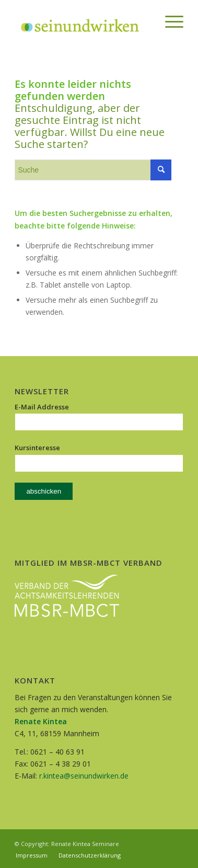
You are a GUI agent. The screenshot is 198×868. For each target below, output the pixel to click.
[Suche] (144, 21)
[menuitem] (144, 21)
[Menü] (169, 21)
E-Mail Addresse (42, 407)
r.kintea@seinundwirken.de (84, 776)
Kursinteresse (37, 448)
